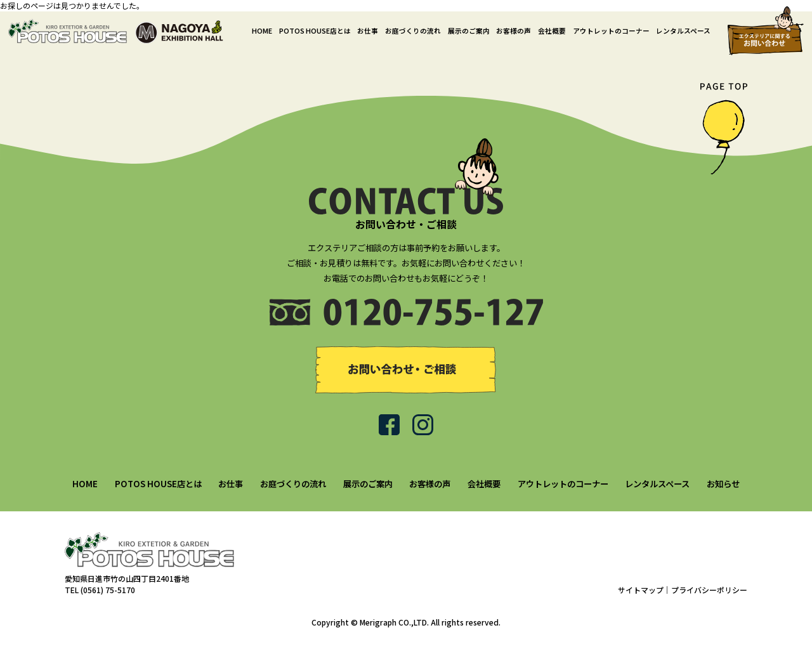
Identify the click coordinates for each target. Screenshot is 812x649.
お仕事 (368, 31)
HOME (262, 31)
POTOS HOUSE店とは (315, 31)
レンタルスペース (683, 31)
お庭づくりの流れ (413, 31)
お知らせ (723, 484)
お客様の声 (514, 31)
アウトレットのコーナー (611, 31)
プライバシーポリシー (709, 590)
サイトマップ (641, 590)
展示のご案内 (469, 31)
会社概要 (552, 31)
